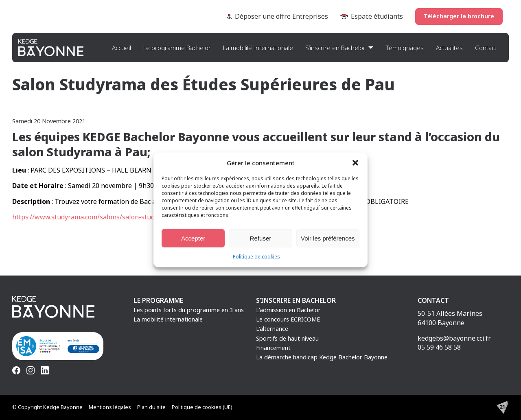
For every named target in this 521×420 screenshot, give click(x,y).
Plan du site (151, 407)
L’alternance (272, 329)
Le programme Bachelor (177, 48)
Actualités (449, 48)
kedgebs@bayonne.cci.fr (454, 338)
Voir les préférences (328, 238)
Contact (486, 48)
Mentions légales (110, 407)
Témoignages (405, 48)
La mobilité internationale (258, 48)
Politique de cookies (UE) (202, 407)
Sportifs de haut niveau (287, 338)
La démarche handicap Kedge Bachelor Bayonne (322, 357)
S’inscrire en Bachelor (335, 48)
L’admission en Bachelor (288, 310)
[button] (355, 163)
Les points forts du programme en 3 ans (189, 310)
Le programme (158, 300)
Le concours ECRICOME (288, 319)
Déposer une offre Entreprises (277, 16)
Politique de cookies (256, 257)
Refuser (261, 238)
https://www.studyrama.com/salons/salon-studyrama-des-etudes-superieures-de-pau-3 (146, 217)
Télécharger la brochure (459, 16)
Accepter (193, 238)
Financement (273, 348)
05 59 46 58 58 (439, 347)
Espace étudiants (372, 16)
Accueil (121, 48)
